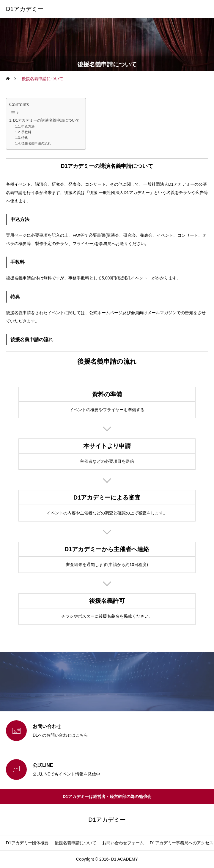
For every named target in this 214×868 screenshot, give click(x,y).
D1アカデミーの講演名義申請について (46, 120)
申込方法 (28, 126)
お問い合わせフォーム (123, 843)
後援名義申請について (75, 843)
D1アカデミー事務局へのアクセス (182, 843)
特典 (25, 138)
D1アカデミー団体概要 (27, 843)
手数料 (26, 132)
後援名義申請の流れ (36, 143)
